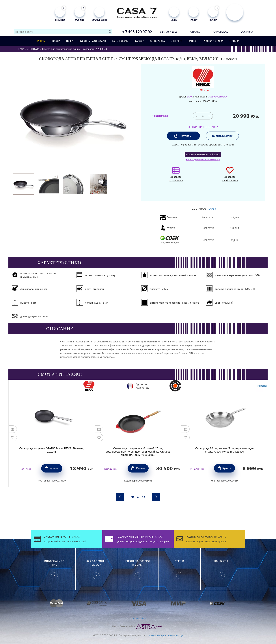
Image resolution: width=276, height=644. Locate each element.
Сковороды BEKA (217, 97)
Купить (186, 136)
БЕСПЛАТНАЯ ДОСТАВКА (203, 127)
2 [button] (138, 497)
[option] (24, 184)
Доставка (247, 32)
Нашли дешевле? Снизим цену (203, 159)
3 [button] (144, 497)
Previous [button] (120, 497)
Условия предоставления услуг (166, 635)
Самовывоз (221, 32)
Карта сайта (139, 618)
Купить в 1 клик (222, 136)
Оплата (195, 32)
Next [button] (156, 497)
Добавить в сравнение (176, 176)
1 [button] (133, 497)
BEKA (190, 97)
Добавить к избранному (230, 176)
